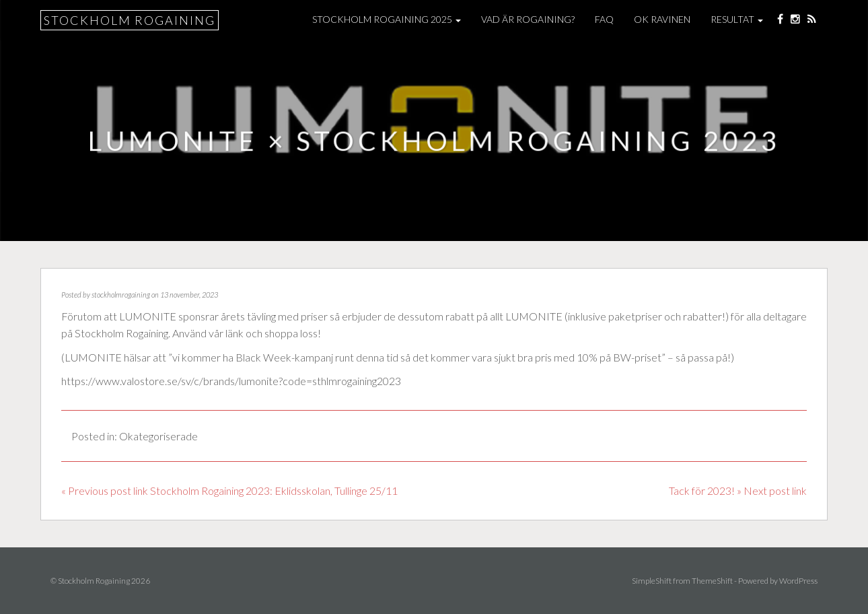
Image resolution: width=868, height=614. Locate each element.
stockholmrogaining (121, 295)
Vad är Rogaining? (528, 19)
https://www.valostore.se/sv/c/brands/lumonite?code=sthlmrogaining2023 (231, 381)
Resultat (737, 19)
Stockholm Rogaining (130, 20)
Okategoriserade (158, 436)
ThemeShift (712, 581)
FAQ (604, 19)
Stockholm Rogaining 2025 (387, 19)
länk (234, 333)
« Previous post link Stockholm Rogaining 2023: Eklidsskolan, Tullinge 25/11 (229, 490)
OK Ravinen (662, 19)
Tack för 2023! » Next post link (738, 490)
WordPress (798, 581)
